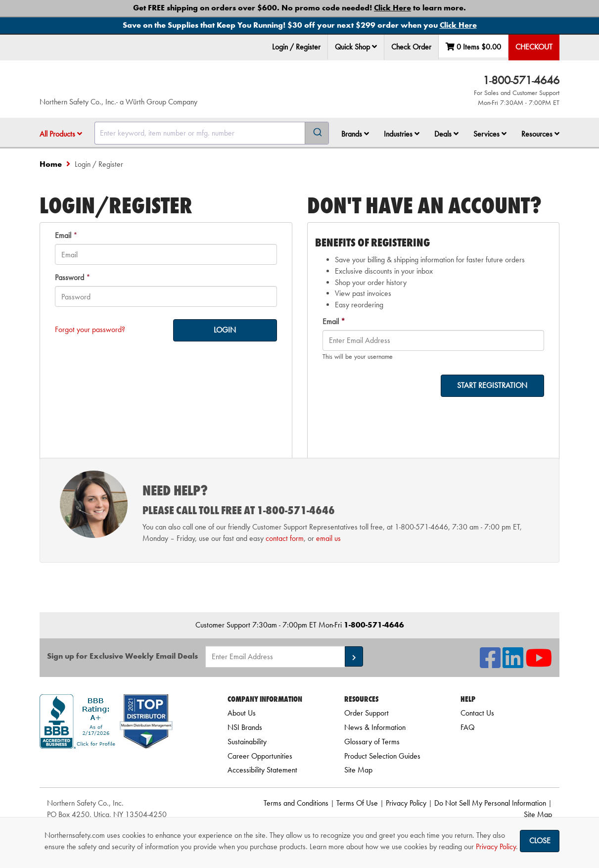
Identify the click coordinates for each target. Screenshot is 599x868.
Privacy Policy (406, 803)
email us (328, 538)
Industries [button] (402, 134)
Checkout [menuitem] (534, 47)
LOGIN (225, 330)
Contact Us (477, 713)
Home (51, 164)
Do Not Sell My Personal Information (490, 803)
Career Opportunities (260, 756)
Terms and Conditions (296, 803)
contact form (285, 538)
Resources (540, 134)
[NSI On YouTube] (539, 664)
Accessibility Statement (262, 770)
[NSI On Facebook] (490, 664)
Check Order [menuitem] (411, 47)
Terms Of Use (357, 803)
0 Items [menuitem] (473, 47)
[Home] (158, 84)
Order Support (367, 713)
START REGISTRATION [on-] (492, 385)
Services (490, 134)
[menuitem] (356, 47)
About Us (242, 713)
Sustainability (247, 742)
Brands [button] (355, 134)
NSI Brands (245, 727)
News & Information (375, 727)
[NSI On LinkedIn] (513, 664)
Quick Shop (356, 47)
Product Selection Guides (382, 756)
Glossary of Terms (372, 742)
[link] (121, 766)
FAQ (467, 727)
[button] (374, 47)
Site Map (358, 770)
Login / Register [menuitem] (296, 47)
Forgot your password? (90, 329)
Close (540, 841)
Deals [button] (446, 134)
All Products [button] (61, 134)
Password (69, 277)
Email (63, 235)
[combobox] (212, 133)
